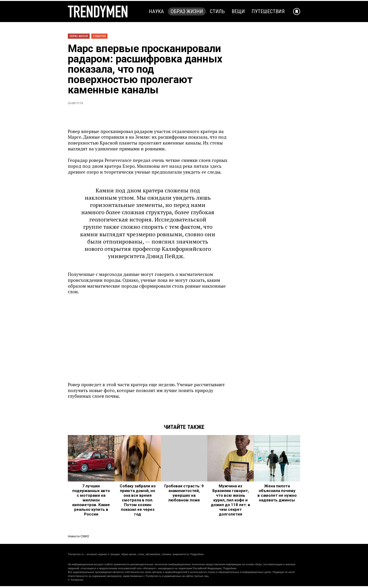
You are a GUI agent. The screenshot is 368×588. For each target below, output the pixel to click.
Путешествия (268, 11)
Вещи (238, 11)
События (99, 36)
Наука (156, 11)
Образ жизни (187, 11)
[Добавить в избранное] (297, 11)
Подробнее (197, 554)
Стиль (217, 11)
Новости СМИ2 (79, 536)
